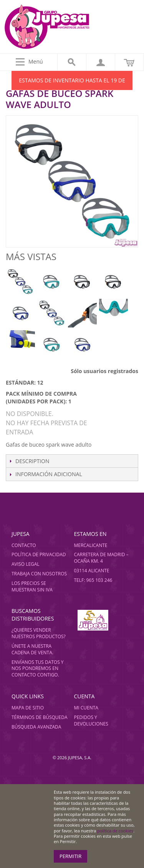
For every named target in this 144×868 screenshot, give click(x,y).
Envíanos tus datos (36, 662)
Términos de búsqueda (40, 717)
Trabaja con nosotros (39, 574)
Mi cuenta (86, 708)
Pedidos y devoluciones (91, 721)
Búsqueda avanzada (36, 727)
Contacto (24, 545)
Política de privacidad (39, 554)
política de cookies (115, 831)
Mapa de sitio (28, 708)
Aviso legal (26, 564)
